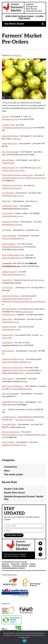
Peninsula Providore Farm (12, 367)
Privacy (33, 564)
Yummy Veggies (8, 442)
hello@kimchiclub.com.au (34, 280)
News (7, 471)
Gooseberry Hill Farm (10, 222)
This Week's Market (14, 24)
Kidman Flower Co (9, 272)
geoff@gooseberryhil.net (12, 224)
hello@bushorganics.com (35, 178)
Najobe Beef (7, 319)
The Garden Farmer (10, 206)
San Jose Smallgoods (10, 394)
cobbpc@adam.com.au (11, 329)
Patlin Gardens (8, 351)
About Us (5, 564)
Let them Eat (7, 287)
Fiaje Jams (6, 201)
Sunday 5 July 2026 (14, 489)
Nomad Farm (7, 335)
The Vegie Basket (9, 424)
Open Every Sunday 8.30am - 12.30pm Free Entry (24, 18)
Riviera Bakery (8, 379)
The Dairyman (8, 193)
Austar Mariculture (10, 143)
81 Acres (5, 116)
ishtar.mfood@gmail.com (12, 258)
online (21, 373)
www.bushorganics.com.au (13, 178)
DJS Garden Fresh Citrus (12, 185)
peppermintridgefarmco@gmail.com (17, 362)
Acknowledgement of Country (13, 568)
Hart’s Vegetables (9, 236)
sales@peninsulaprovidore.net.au (16, 370)
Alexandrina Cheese (10, 136)
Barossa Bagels (8, 160)
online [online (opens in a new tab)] (37, 230)
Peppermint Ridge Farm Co (13, 359)
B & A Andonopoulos (10, 152)
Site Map (25, 564)
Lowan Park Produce (10, 296)
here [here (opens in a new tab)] (36, 201)
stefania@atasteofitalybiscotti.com (16, 128)
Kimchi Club (7, 280)
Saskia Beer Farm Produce (13, 402)
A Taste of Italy (8, 125)
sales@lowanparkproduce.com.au (16, 299)
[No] (45, 637)
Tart (4, 409)
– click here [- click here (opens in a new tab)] (16, 139)
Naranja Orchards (9, 327)
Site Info (32, 566)
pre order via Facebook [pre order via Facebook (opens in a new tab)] (25, 420)
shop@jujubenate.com (11, 266)
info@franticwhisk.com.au (13, 216)
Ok (24, 641)
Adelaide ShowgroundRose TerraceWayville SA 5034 (34, 8)
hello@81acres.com (10, 119)
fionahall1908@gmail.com (22, 389)
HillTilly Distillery (9, 244)
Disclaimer (6, 566)
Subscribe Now (14, 535)
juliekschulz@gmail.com (12, 188)
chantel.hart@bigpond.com (13, 238)
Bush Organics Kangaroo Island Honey (17, 175)
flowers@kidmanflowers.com (14, 274)
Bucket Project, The (10, 168)
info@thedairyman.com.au (13, 196)
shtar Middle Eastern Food (13, 255)
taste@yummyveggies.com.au (14, 445)
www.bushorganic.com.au (13, 435)
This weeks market (13, 475)
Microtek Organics (9, 309)
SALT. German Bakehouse (12, 386)
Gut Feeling (7, 230)
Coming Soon (16, 55)
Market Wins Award (14, 493)
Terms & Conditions (19, 566)
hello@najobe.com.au (11, 322)
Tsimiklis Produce (9, 417)
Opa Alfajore (7, 342)
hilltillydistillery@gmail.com (13, 247)
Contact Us (15, 564)
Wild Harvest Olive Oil (11, 432)
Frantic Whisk (8, 213)
